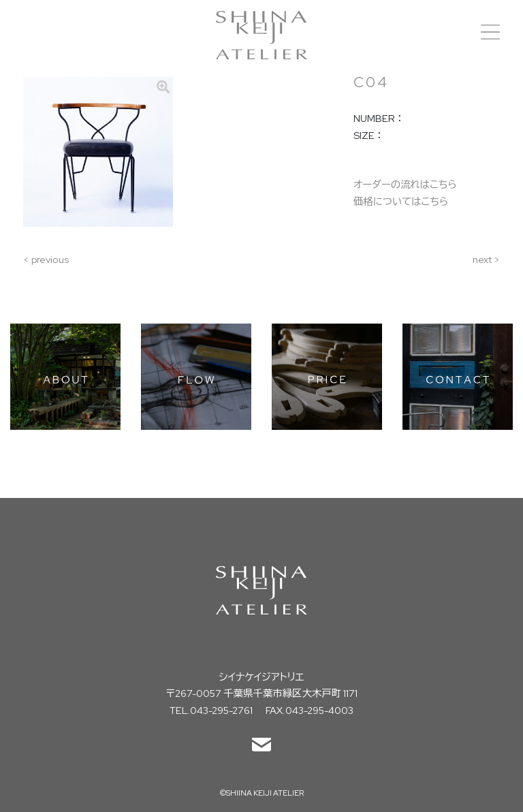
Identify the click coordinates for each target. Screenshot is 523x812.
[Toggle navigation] (490, 32)
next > (486, 259)
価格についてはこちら (401, 201)
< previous (46, 259)
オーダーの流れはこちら (405, 184)
